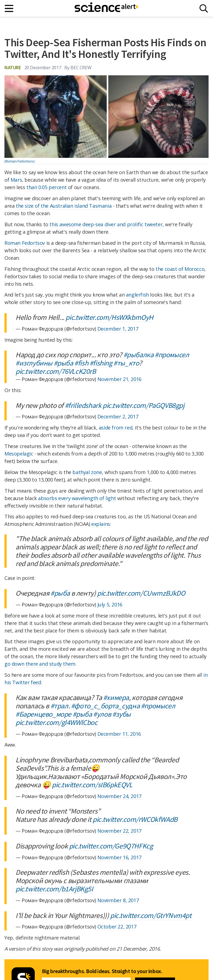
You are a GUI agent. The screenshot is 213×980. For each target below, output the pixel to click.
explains (101, 524)
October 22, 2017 (117, 927)
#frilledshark (83, 405)
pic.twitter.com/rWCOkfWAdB (135, 819)
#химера (116, 697)
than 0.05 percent (46, 187)
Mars (16, 180)
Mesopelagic (19, 454)
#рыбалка (139, 355)
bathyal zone (87, 472)
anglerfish (137, 295)
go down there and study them (40, 664)
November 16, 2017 (119, 857)
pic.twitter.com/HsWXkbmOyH (109, 317)
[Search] (204, 8)
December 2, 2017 (118, 416)
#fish (81, 363)
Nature (13, 67)
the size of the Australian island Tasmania (64, 206)
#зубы (122, 714)
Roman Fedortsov (25, 243)
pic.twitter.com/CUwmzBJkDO (141, 593)
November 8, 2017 (118, 900)
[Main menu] (9, 8)
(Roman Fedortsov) (19, 161)
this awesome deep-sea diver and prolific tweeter (106, 224)
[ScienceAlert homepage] (106, 8)
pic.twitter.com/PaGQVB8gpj (144, 405)
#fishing (101, 363)
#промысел (172, 355)
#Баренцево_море (43, 714)
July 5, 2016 (110, 605)
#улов (102, 714)
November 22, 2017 (119, 831)
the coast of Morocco (180, 269)
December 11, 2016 (119, 734)
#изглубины (34, 363)
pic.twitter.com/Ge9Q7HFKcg (111, 846)
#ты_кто (126, 363)
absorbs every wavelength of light (77, 498)
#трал (59, 706)
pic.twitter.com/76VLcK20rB (56, 371)
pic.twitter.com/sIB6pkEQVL (92, 785)
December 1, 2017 (118, 329)
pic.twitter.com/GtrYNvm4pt (151, 915)
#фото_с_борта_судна (105, 706)
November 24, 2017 (119, 796)
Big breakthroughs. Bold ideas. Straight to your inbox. (102, 971)
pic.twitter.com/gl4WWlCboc (57, 722)
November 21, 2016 (119, 379)
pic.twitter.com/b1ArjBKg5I (54, 889)
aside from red (116, 428)
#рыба (64, 363)
